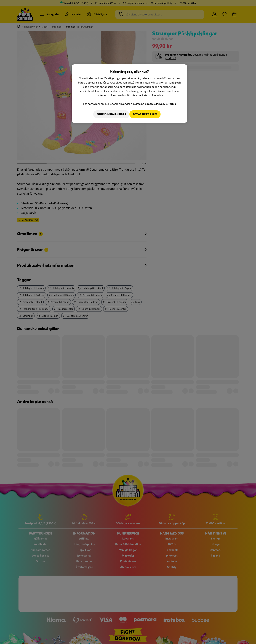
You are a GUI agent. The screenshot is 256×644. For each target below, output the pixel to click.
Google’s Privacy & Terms (160, 104)
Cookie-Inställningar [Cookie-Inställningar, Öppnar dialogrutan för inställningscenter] (109, 114)
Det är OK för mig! (145, 114)
